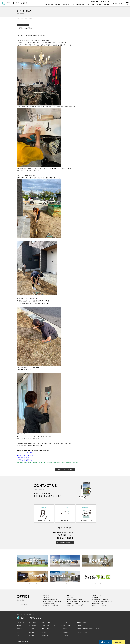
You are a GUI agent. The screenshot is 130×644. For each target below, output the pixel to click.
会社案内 (99, 4)
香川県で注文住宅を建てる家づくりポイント (89, 629)
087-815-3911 (98, 601)
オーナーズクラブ (66, 622)
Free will (19, 632)
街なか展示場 (80, 4)
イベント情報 (90, 4)
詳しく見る (24, 604)
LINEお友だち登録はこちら (25, 460)
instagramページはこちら (25, 453)
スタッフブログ (46, 622)
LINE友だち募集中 (66, 625)
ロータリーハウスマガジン (49, 625)
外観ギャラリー (66, 629)
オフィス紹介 (45, 629)
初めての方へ (49, 4)
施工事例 (58, 4)
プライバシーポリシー (83, 632)
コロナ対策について (82, 622)
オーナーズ (105, 2)
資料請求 (95, 2)
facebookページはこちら (25, 455)
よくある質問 (65, 632)
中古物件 (79, 625)
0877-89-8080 (73, 601)
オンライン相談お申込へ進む (65, 543)
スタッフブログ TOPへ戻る (65, 469)
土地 (73, 4)
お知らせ (32, 635)
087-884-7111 (49, 601)
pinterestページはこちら (25, 458)
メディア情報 (65, 635)
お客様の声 (66, 4)
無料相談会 (117, 3)
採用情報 (106, 4)
